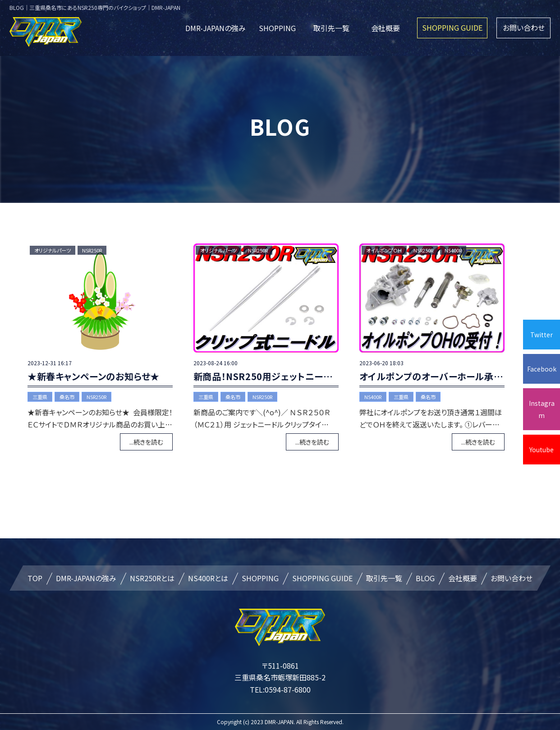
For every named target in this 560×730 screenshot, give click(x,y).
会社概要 (386, 28)
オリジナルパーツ (53, 250)
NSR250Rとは (152, 578)
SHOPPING (277, 28)
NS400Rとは (208, 578)
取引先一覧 (331, 28)
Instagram (542, 409)
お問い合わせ (524, 28)
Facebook (542, 369)
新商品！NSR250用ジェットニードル (267, 376)
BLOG (425, 578)
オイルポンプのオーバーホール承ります (439, 376)
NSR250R (92, 250)
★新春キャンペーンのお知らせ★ (94, 376)
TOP (35, 578)
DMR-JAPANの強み (216, 28)
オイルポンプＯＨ (384, 250)
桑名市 (67, 397)
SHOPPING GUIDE (452, 28)
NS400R (453, 250)
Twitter (542, 335)
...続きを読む (146, 442)
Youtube (542, 450)
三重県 (40, 397)
